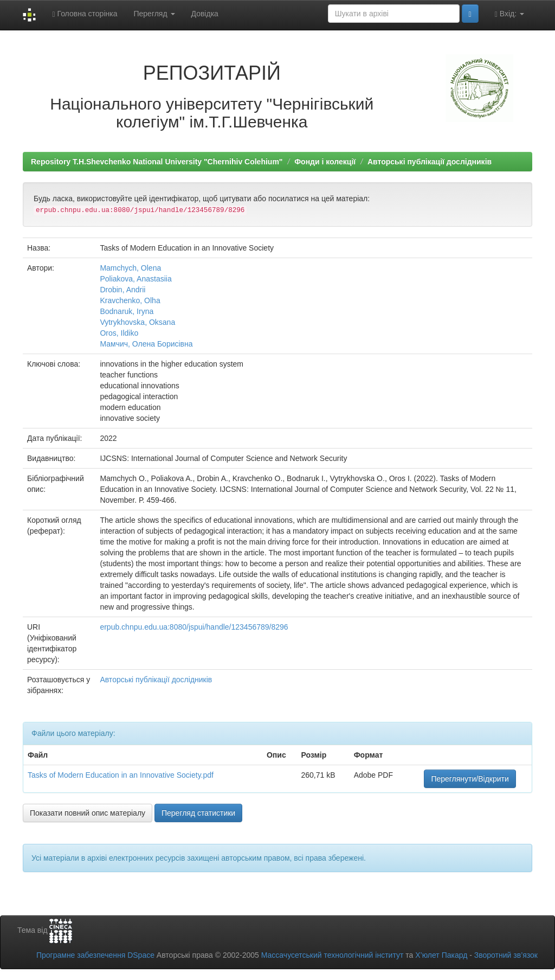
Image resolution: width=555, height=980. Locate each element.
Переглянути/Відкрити (470, 779)
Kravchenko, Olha (130, 300)
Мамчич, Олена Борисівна (146, 344)
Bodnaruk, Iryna (127, 311)
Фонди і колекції (325, 162)
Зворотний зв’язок (506, 955)
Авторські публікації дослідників (430, 162)
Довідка (205, 14)
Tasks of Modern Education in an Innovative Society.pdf (121, 775)
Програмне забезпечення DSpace (95, 955)
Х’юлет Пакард (441, 955)
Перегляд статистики (198, 813)
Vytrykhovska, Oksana (137, 322)
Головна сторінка (85, 14)
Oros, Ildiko (119, 333)
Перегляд (154, 14)
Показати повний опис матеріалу (88, 813)
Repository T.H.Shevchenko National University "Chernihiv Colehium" (157, 162)
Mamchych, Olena (130, 268)
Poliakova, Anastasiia (135, 279)
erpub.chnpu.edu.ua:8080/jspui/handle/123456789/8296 (194, 627)
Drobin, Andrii (122, 290)
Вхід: (509, 14)
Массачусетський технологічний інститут (333, 955)
